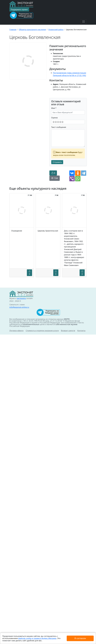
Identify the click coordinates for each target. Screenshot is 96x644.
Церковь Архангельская (48, 231)
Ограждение (17, 231)
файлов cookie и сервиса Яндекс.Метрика (37, 638)
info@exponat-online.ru (19, 617)
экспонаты (21, 608)
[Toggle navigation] (84, 22)
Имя (54, 108)
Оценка (54, 118)
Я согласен (80, 638)
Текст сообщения (59, 127)
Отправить (57, 162)
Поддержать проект (19, 10)
